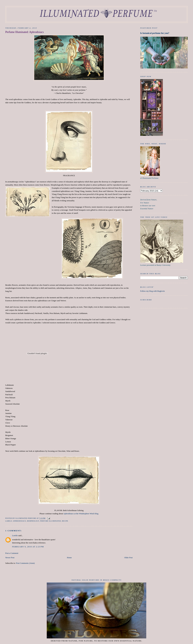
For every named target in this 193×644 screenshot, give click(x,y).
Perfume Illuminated (51, 521)
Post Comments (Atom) (25, 563)
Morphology (33, 521)
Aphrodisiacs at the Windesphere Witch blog (81, 514)
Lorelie (15, 535)
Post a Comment (12, 553)
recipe (65, 521)
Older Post (128, 558)
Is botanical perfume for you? (155, 33)
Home (69, 558)
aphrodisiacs (19, 521)
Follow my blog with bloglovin (153, 291)
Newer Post (10, 558)
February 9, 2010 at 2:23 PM (28, 547)
